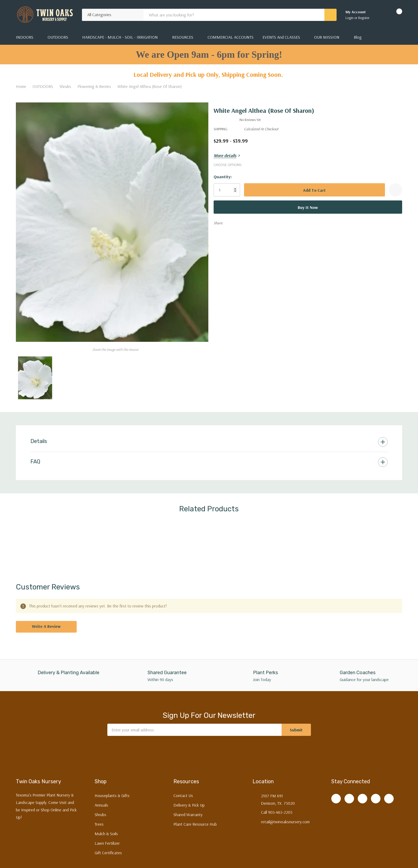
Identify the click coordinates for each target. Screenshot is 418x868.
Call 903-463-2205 (277, 809)
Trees (99, 821)
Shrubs (100, 812)
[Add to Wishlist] (396, 190)
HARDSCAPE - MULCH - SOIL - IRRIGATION (120, 37)
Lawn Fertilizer (107, 840)
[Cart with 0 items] (395, 15)
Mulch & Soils (106, 831)
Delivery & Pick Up (189, 802)
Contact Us (183, 793)
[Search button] (330, 15)
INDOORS (25, 37)
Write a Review (46, 623)
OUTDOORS (58, 37)
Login (350, 18)
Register (364, 18)
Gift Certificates (108, 850)
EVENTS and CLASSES (281, 37)
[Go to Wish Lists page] (380, 15)
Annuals (101, 802)
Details (39, 438)
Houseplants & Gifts (112, 793)
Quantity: (226, 177)
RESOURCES (183, 37)
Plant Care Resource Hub (195, 821)
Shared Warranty (188, 812)
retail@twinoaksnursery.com (285, 819)
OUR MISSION (327, 37)
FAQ (35, 458)
